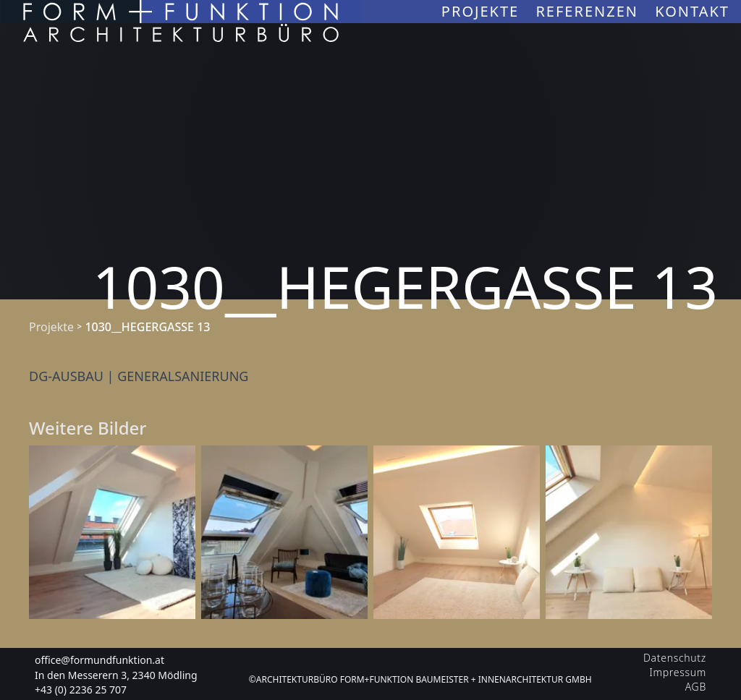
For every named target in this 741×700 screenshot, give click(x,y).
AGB (696, 687)
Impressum (678, 672)
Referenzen (589, 11)
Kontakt (692, 11)
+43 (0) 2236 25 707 (81, 690)
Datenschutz (675, 658)
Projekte (483, 11)
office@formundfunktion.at (99, 660)
